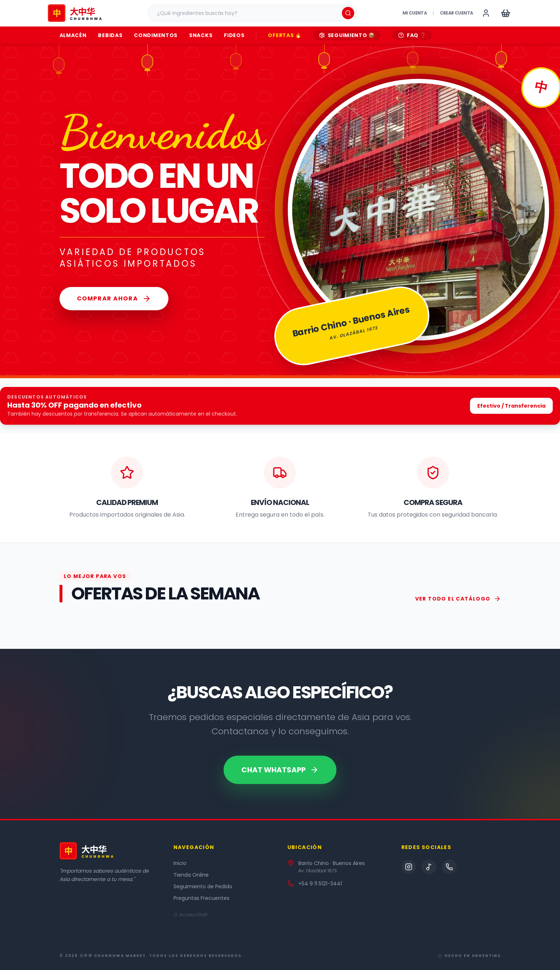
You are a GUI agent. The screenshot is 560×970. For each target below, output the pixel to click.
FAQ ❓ (412, 35)
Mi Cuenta (415, 13)
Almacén (73, 35)
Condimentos (156, 35)
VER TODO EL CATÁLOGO (458, 599)
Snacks (201, 35)
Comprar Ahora (114, 299)
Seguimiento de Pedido (203, 886)
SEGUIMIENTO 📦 (347, 35)
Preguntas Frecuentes (201, 898)
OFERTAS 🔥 (285, 35)
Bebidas (110, 35)
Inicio (180, 863)
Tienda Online (191, 875)
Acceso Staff (191, 915)
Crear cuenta (457, 13)
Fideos (234, 35)
